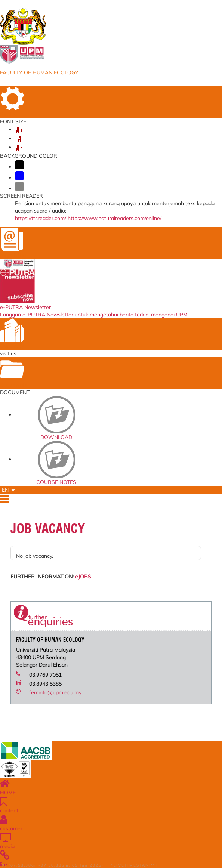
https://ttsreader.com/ (41, 218)
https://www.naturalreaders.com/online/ (115, 218)
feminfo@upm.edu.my (55, 692)
